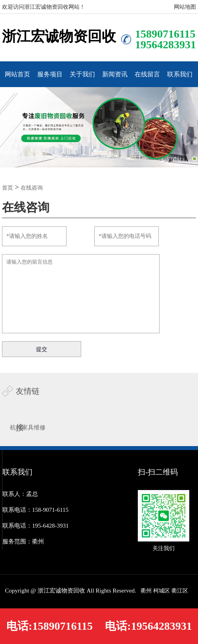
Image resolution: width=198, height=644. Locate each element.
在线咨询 (32, 188)
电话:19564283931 (148, 626)
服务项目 (50, 74)
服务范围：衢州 (23, 541)
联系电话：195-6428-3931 (36, 526)
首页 (8, 188)
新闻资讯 (115, 74)
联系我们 (180, 74)
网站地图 (185, 7)
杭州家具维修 (28, 427)
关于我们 (82, 74)
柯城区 (162, 591)
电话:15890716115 (49, 626)
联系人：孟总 (20, 494)
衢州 (146, 591)
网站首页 (17, 74)
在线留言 (147, 74)
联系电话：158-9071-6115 (35, 510)
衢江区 (180, 591)
